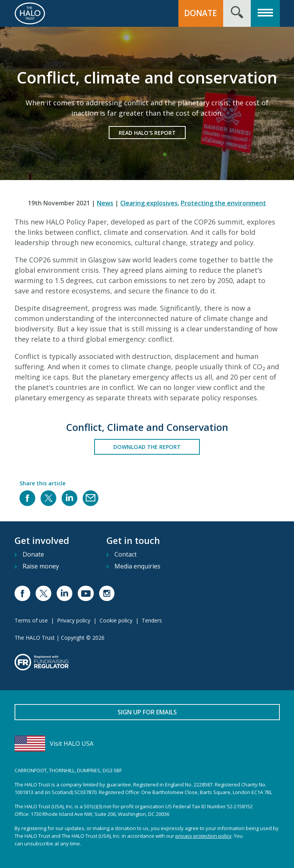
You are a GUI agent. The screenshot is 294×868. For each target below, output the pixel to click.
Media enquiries (137, 566)
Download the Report (147, 447)
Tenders (152, 620)
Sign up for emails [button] (147, 712)
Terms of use (31, 620)
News (105, 203)
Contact (126, 554)
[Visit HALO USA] (147, 744)
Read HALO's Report (147, 133)
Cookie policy (116, 620)
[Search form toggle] (237, 13)
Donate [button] (201, 13)
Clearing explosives (150, 203)
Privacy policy (74, 620)
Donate (33, 554)
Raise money (41, 566)
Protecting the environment (223, 203)
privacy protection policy (203, 836)
